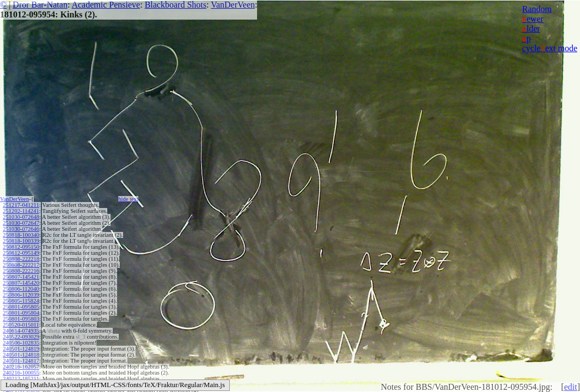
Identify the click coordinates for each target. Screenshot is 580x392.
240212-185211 (21, 379)
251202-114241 (21, 211)
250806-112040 (21, 289)
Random (537, 9)
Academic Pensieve (106, 5)
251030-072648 (21, 217)
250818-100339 (21, 241)
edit (571, 387)
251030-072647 (21, 223)
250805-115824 (21, 301)
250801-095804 (21, 313)
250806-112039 (21, 295)
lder (531, 29)
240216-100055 (21, 373)
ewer (533, 19)
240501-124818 (21, 355)
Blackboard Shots (176, 5)
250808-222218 (21, 259)
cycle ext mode (550, 48)
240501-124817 (21, 361)
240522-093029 (21, 337)
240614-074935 (21, 331)
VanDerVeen (233, 5)
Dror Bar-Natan (40, 5)
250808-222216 (21, 271)
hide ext (128, 199)
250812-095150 (21, 247)
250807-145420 (21, 283)
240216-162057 (21, 367)
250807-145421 (21, 277)
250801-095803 (21, 319)
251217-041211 (21, 205)
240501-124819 (21, 349)
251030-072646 (21, 229)
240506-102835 (21, 343)
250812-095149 (21, 253)
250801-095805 (21, 307)
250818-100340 (21, 235)
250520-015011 (21, 325)
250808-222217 (21, 265)
